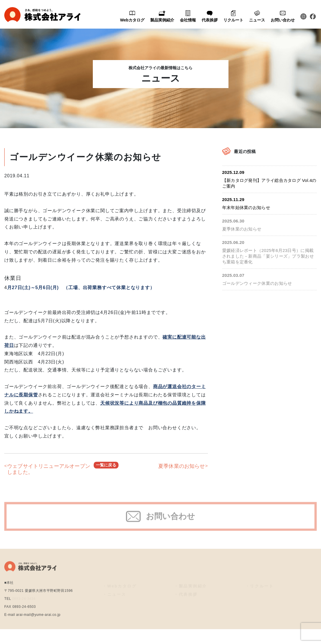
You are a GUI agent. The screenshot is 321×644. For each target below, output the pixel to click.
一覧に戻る (106, 469)
